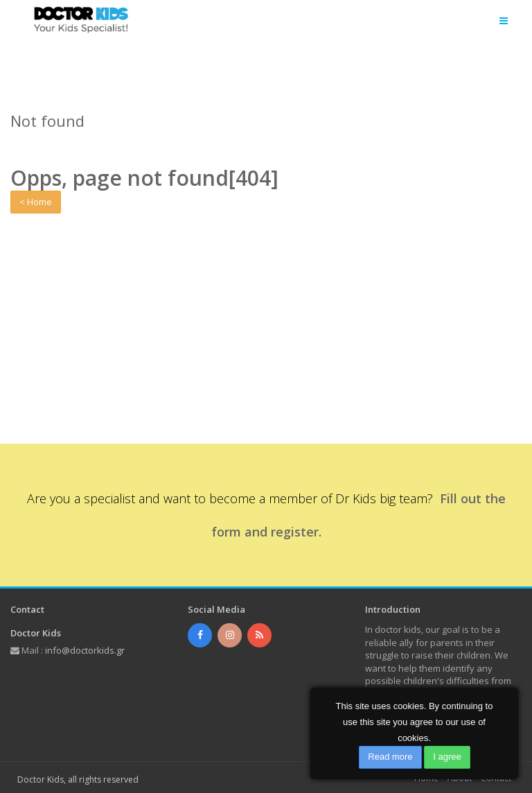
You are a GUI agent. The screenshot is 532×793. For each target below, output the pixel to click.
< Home (36, 202)
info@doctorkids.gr (85, 650)
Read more (390, 757)
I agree (447, 757)
